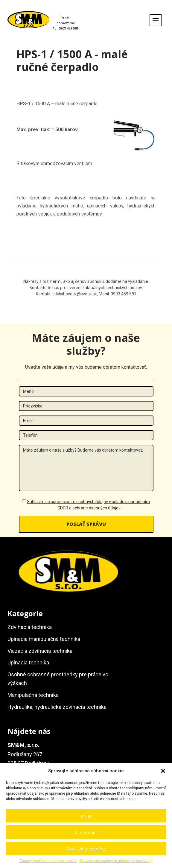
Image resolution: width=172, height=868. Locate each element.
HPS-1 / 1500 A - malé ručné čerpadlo (72, 61)
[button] (163, 771)
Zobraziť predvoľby (86, 849)
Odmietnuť (86, 832)
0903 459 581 (69, 28)
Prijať (86, 816)
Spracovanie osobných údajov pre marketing (116, 861)
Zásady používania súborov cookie (48, 861)
